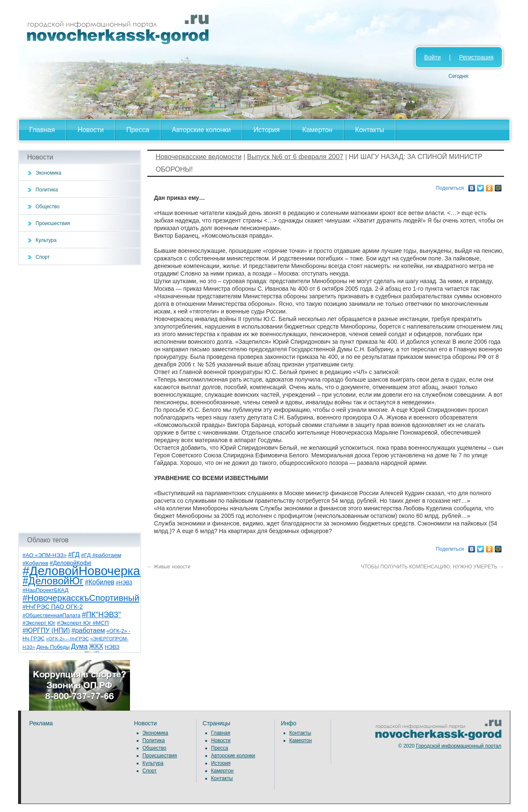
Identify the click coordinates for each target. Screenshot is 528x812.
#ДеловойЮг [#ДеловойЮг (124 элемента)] (53, 581)
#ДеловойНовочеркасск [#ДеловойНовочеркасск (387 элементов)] (90, 571)
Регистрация (476, 57)
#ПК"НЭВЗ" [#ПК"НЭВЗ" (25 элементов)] (102, 615)
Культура (46, 240)
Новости (90, 130)
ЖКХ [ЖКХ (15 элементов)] (96, 646)
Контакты (370, 130)
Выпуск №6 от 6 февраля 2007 (295, 157)
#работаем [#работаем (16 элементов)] (88, 630)
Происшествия (53, 223)
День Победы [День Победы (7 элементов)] (53, 647)
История (267, 130)
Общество (48, 207)
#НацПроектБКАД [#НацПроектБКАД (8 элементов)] (46, 590)
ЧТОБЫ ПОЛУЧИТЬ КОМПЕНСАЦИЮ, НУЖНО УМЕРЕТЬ (432, 567)
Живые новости (169, 567)
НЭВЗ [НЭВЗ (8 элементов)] (112, 647)
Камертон (318, 130)
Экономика (49, 173)
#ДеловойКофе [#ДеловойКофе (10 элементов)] (70, 563)
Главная (42, 130)
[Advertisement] (80, 399)
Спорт (43, 257)
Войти (432, 57)
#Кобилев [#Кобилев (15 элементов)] (100, 582)
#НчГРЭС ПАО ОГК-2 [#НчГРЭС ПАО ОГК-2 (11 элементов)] (53, 607)
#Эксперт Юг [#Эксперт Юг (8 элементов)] (39, 623)
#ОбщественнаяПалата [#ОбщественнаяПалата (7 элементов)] (52, 616)
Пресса (138, 130)
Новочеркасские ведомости (199, 157)
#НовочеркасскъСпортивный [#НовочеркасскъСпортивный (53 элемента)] (81, 598)
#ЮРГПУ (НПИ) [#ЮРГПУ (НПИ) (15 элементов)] (46, 630)
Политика (47, 190)
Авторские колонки (202, 130)
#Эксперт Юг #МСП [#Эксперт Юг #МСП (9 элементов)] (83, 623)
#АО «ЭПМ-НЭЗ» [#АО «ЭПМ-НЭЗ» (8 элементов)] (45, 555)
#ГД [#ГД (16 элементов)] (74, 555)
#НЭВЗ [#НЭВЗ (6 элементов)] (124, 583)
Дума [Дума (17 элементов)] (79, 646)
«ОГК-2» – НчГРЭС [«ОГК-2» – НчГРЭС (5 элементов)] (68, 639)
